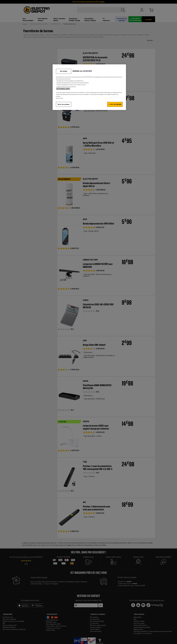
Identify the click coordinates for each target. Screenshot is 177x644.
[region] (89, 87)
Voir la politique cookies (63, 89)
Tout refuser (64, 71)
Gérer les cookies (64, 104)
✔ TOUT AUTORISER (115, 104)
